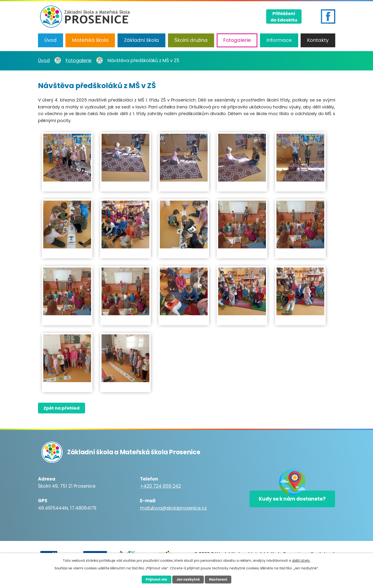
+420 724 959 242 (155, 486)
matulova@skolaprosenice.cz (168, 508)
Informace (279, 40)
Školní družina (191, 40)
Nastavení (222, 579)
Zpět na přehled (62, 408)
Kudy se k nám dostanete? (287, 500)
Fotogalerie (237, 40)
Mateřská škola (90, 40)
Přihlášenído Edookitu (284, 16)
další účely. (301, 560)
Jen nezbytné (188, 579)
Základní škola (141, 40)
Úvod (51, 40)
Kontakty (318, 40)
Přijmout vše (154, 579)
